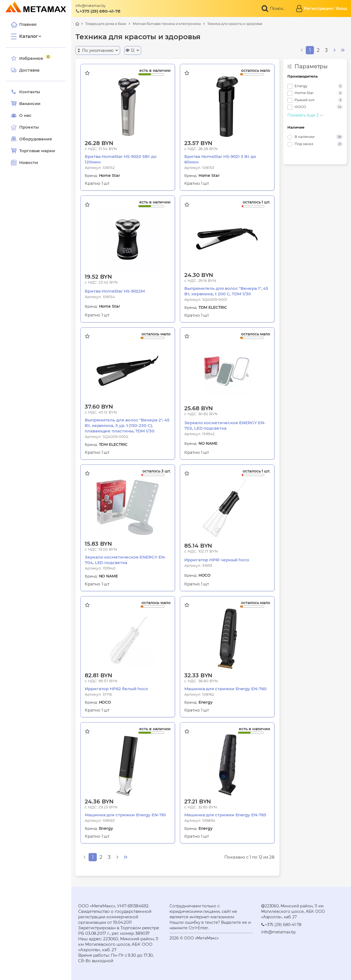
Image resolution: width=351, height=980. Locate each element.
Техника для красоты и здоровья (235, 24)
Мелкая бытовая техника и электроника (167, 24)
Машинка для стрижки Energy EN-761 (125, 815)
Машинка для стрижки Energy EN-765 (225, 815)
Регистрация (318, 8)
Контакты (26, 92)
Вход (342, 8)
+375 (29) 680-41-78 (98, 11)
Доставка (25, 70)
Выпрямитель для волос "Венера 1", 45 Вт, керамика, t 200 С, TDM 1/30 (226, 291)
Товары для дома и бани (106, 24)
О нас (21, 115)
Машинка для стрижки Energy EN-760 (225, 689)
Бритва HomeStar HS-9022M (115, 291)
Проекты (29, 127)
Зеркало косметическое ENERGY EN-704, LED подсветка (125, 560)
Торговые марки (33, 151)
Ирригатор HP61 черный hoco (217, 560)
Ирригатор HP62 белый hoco (116, 689)
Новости (24, 163)
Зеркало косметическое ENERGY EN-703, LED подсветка (225, 425)
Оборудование (36, 139)
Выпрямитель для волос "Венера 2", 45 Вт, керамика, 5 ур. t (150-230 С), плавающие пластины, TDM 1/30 (127, 425)
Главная (24, 24)
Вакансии (26, 104)
